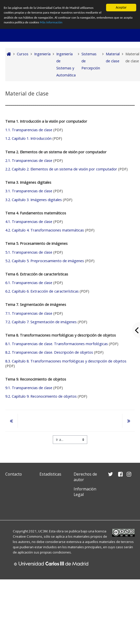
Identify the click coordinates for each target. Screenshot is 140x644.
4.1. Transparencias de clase (29, 222)
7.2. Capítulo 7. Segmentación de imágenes (41, 322)
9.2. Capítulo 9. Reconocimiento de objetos (41, 396)
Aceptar (121, 7)
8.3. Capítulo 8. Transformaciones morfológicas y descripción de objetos (66, 361)
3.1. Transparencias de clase (29, 191)
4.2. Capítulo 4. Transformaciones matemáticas (45, 230)
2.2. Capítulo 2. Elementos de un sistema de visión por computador (61, 169)
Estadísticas (50, 474)
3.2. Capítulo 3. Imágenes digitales (34, 200)
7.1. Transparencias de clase (29, 313)
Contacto (14, 474)
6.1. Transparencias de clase (29, 283)
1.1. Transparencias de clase (29, 130)
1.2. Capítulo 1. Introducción (28, 138)
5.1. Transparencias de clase (29, 252)
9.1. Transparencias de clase (29, 388)
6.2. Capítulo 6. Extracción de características (42, 291)
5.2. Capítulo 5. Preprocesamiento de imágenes (45, 261)
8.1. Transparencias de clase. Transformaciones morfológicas (57, 344)
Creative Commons (28, 536)
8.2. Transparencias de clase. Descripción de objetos (49, 352)
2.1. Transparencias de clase (29, 160)
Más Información (63, 23)
